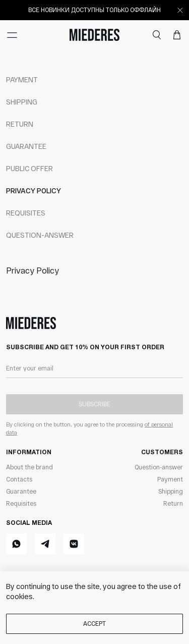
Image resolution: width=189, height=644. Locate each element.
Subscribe (94, 404)
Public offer (29, 168)
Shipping (22, 102)
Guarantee (26, 146)
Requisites (26, 213)
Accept (94, 623)
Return (20, 124)
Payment (22, 79)
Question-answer (40, 235)
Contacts (19, 479)
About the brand (29, 467)
